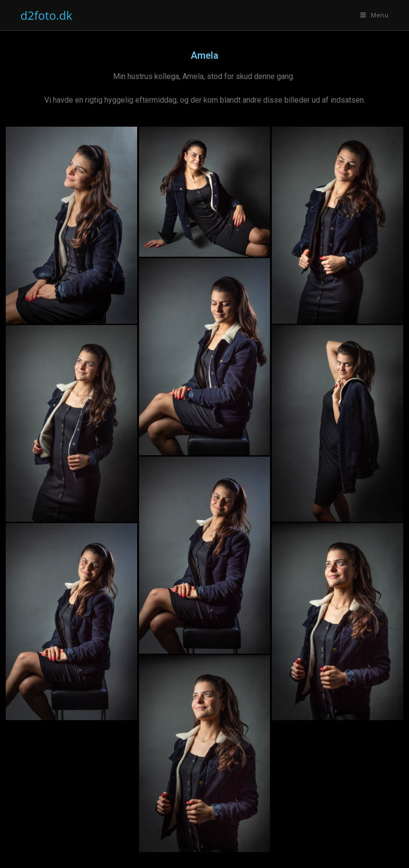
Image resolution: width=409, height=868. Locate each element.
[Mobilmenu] (375, 15)
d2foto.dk (47, 15)
